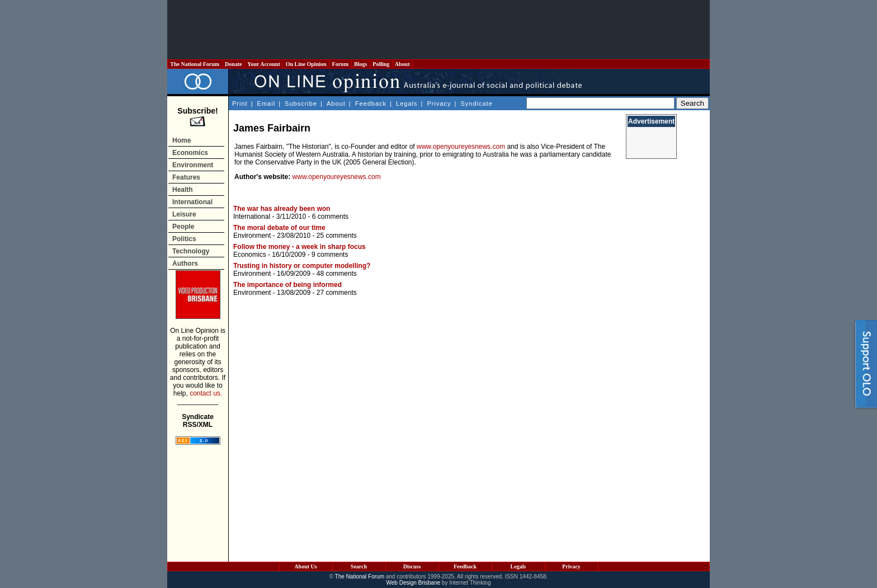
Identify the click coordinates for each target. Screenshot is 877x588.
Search (359, 566)
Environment (193, 165)
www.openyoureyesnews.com (461, 147)
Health (183, 190)
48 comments (337, 274)
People (183, 227)
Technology (191, 251)
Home (181, 140)
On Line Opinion (306, 64)
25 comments (337, 236)
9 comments (330, 255)
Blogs (361, 64)
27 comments (337, 293)
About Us (305, 566)
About (402, 64)
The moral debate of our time (279, 228)
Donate (234, 64)
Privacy (439, 104)
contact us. (206, 393)
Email (267, 104)
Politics (184, 239)
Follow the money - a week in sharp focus (300, 247)
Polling (381, 64)
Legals (407, 104)
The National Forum (195, 64)
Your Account (264, 64)
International (192, 202)
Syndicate (477, 104)
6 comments (330, 217)
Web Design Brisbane (414, 583)
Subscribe (301, 104)
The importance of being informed (287, 285)
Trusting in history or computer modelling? (302, 266)
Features (186, 177)
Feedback (371, 104)
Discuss (412, 566)
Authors (185, 264)
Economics (190, 153)
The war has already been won (282, 209)
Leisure (184, 214)
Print (240, 104)
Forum (340, 64)
